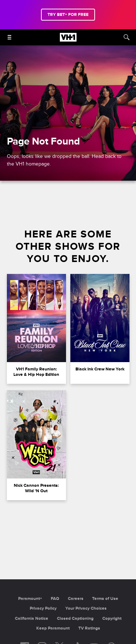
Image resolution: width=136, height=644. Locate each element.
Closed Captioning (75, 619)
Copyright (112, 619)
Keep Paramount (53, 628)
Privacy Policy (43, 608)
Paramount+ (30, 599)
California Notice (32, 619)
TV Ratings (89, 628)
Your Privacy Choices (86, 608)
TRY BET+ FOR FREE (68, 15)
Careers (76, 599)
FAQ (55, 599)
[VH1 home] (68, 40)
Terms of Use (105, 599)
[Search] (127, 37)
